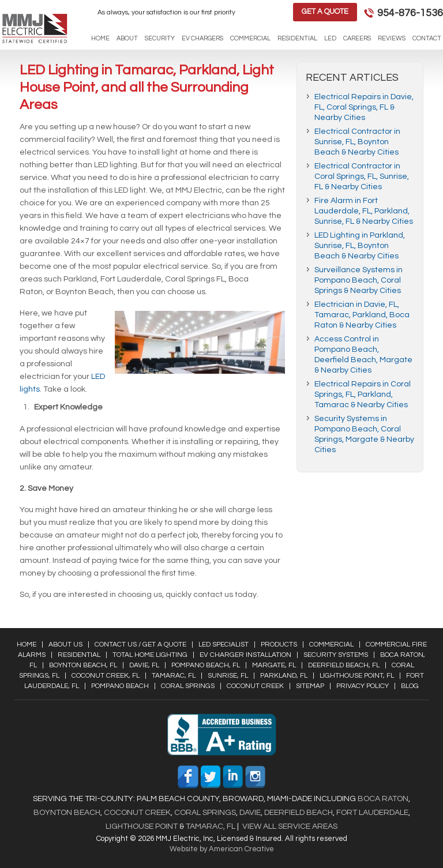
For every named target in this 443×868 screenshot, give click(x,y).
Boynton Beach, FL (83, 665)
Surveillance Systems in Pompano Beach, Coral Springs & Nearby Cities (358, 280)
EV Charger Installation (245, 655)
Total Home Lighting (150, 655)
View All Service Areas (290, 826)
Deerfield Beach (298, 813)
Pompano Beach (120, 686)
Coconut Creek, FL (106, 676)
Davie (250, 813)
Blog (410, 686)
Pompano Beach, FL (206, 665)
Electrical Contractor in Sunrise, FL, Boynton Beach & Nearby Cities (357, 142)
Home (27, 645)
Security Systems (336, 655)
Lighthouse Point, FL (357, 676)
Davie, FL (144, 665)
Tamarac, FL (174, 676)
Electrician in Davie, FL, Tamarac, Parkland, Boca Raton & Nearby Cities (362, 315)
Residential (79, 655)
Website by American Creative (222, 849)
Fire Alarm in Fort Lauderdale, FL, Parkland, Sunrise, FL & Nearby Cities (364, 211)
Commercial (331, 645)
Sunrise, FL (228, 676)
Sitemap (310, 686)
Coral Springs (188, 686)
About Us (65, 645)
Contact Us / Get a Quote (140, 645)
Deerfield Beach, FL (344, 665)
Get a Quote (325, 12)
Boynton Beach (67, 813)
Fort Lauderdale (372, 813)
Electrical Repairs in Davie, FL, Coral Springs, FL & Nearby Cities (364, 107)
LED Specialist (224, 645)
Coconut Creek (255, 686)
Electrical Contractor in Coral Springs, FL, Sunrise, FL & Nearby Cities (362, 176)
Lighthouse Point (142, 826)
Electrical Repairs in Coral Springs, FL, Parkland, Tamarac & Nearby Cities (363, 394)
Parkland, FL (284, 676)
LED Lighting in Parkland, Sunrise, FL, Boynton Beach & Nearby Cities (360, 246)
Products (279, 645)
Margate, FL (274, 665)
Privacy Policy (363, 686)
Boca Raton (383, 799)
